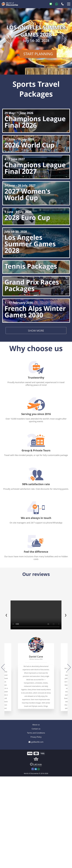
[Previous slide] (12, 39)
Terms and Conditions (36, 733)
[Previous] (5, 667)
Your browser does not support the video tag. (36, 615)
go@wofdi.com (37, 742)
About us (36, 725)
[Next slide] (60, 39)
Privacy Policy (36, 737)
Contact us (36, 729)
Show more (36, 331)
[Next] (67, 667)
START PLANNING (44, 53)
